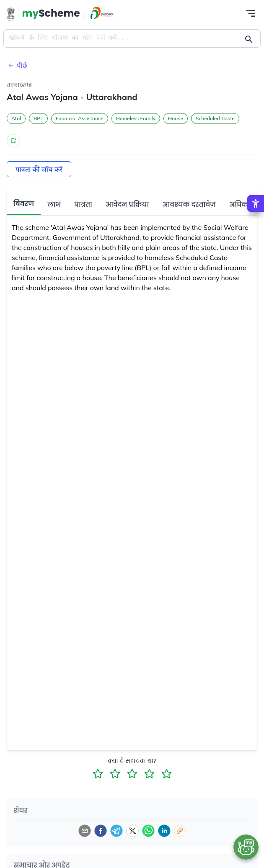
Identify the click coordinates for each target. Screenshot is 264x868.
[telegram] (116, 831)
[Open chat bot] (246, 847)
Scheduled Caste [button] (215, 118)
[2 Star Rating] (115, 774)
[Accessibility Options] (256, 203)
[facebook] (101, 831)
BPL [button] (38, 118)
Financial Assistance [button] (80, 118)
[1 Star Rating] (98, 774)
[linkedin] (164, 831)
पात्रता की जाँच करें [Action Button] (39, 169)
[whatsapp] (148, 831)
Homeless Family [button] (136, 118)
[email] (85, 831)
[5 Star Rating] (167, 774)
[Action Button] (51, 14)
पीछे (17, 65)
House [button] (176, 118)
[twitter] (132, 831)
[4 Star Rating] (149, 774)
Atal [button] (16, 118)
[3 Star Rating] (132, 774)
